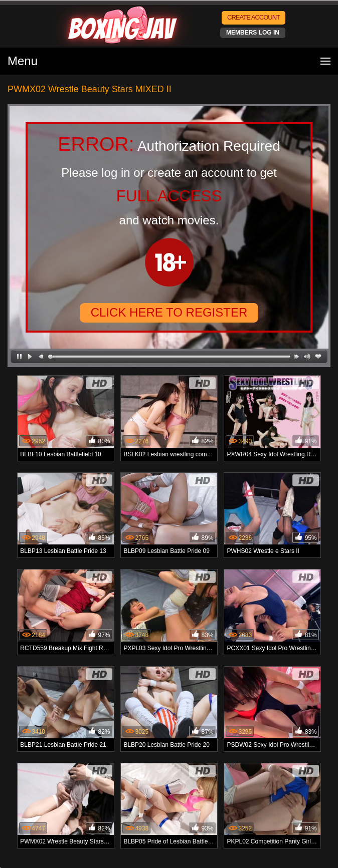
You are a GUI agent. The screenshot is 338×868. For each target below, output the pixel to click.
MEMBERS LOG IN (253, 33)
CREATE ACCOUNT (253, 17)
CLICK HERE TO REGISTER (169, 312)
